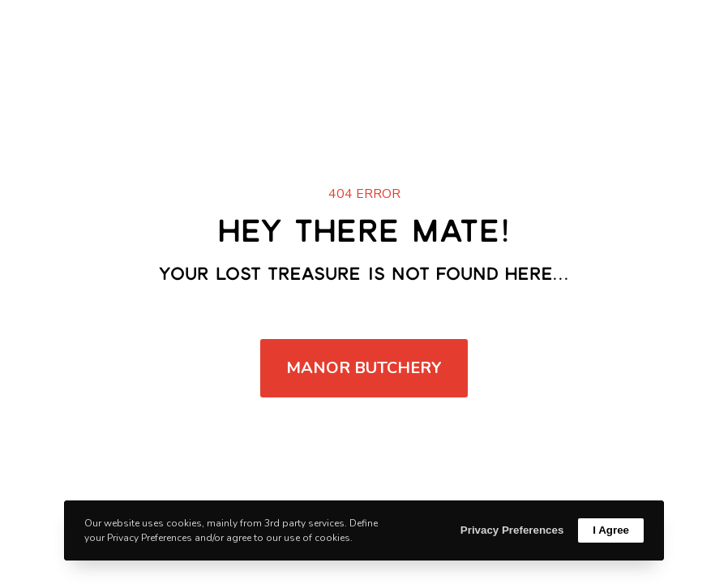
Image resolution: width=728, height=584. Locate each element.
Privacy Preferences (512, 530)
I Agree (611, 530)
